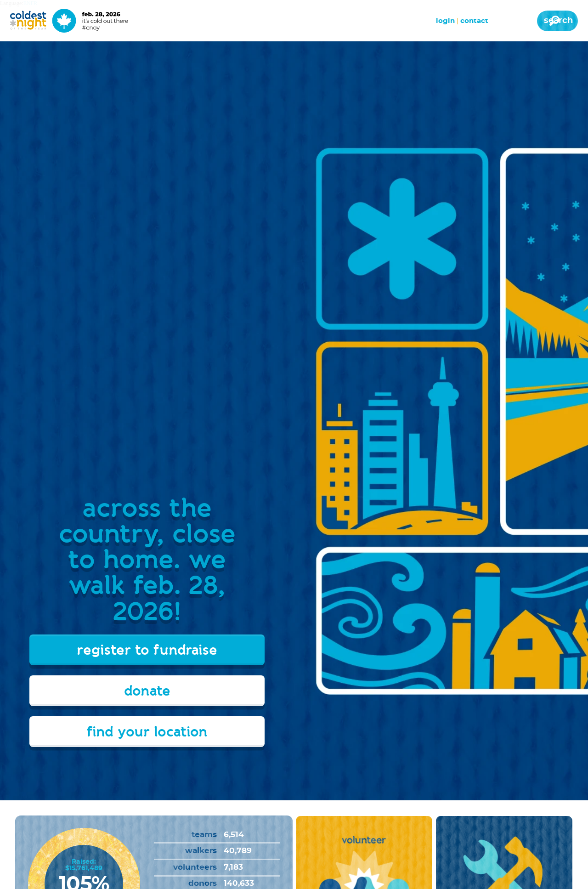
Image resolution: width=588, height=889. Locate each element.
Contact (474, 21)
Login (445, 21)
